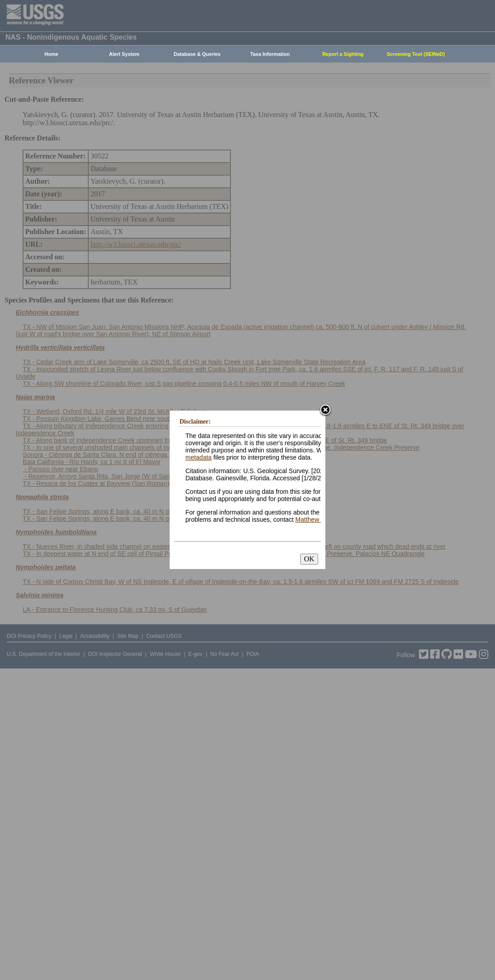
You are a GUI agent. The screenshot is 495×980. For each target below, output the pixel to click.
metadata (198, 457)
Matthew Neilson (319, 519)
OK (309, 559)
